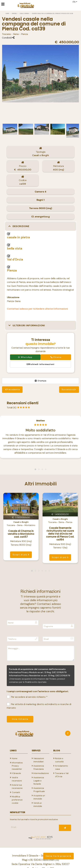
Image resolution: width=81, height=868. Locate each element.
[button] (41, 226)
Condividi (8, 38)
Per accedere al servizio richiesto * (27, 697)
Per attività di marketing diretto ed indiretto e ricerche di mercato (39, 706)
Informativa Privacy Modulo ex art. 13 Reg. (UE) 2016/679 (38, 672)
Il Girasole (16, 773)
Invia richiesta (20, 719)
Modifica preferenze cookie (17, 800)
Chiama (56, 357)
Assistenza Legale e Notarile (39, 781)
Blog (57, 750)
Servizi (36, 750)
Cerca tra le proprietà (58, 856)
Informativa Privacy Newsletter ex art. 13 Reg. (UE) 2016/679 (40, 676)
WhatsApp (25, 357)
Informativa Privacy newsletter (17, 766)
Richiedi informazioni (41, 364)
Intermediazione (41, 773)
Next (75, 130)
